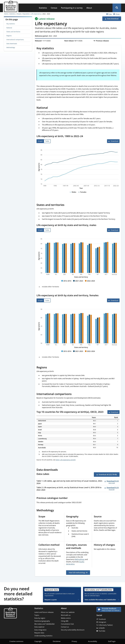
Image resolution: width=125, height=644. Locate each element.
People (19, 14)
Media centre (66, 618)
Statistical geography (42, 621)
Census (54, 8)
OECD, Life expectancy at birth (66, 460)
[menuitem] (43, 8)
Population (26, 14)
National (9, 28)
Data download (113, 19)
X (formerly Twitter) (106, 625)
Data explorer (39, 627)
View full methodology (77, 573)
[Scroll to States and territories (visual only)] (67, 205)
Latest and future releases (44, 612)
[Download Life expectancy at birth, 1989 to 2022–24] (113, 141)
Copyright (38, 641)
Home (6, 14)
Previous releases (102, 41)
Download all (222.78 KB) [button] (108, 475)
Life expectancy (36, 14)
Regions (9, 36)
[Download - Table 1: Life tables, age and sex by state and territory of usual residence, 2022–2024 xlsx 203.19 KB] (112, 482)
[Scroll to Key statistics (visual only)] (56, 48)
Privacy (74, 641)
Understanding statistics (43, 636)
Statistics (43, 8)
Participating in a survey (72, 8)
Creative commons (16, 641)
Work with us (66, 615)
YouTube (102, 631)
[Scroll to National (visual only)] (50, 108)
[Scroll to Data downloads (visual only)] (60, 470)
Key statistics (11, 24)
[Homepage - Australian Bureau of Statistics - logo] (11, 6)
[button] (117, 8)
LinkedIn (102, 628)
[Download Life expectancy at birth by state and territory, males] (113, 230)
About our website (68, 612)
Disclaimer (57, 641)
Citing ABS (65, 621)
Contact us (65, 627)
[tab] (40, 141)
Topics (37, 615)
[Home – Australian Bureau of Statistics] (10, 613)
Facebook (102, 619)
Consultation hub (67, 624)
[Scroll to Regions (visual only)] (49, 368)
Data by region (40, 618)
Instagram (102, 622)
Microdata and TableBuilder (45, 624)
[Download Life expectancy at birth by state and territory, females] (113, 300)
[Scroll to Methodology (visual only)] (56, 511)
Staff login (112, 641)
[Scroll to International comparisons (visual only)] (74, 394)
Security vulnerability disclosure (73, 630)
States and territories (13, 32)
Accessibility (93, 641)
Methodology (11, 47)
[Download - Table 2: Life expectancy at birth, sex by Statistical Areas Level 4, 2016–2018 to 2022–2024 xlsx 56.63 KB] (112, 488)
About (89, 8)
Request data (39, 633)
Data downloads (12, 44)
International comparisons (15, 40)
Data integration (40, 630)
